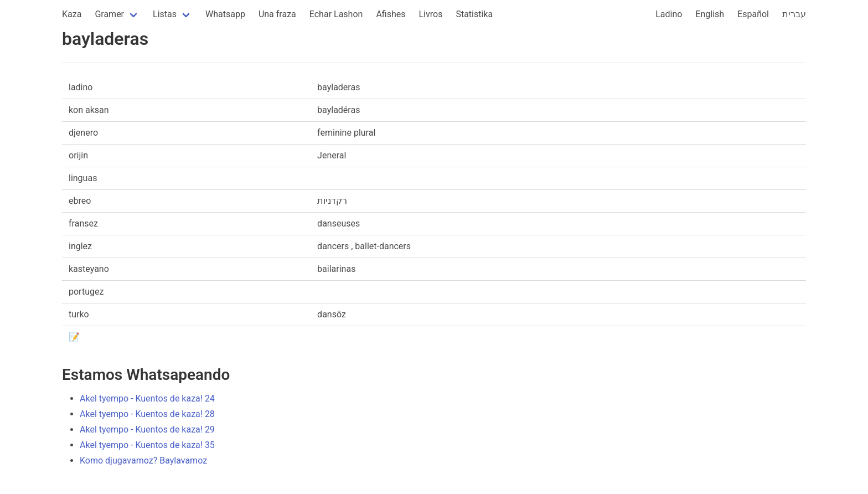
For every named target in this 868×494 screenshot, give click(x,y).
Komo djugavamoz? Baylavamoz (143, 460)
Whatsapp (225, 14)
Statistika (474, 14)
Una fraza (277, 14)
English (710, 14)
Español (753, 14)
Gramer (109, 14)
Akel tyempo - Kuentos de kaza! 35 (147, 445)
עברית (794, 14)
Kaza (72, 14)
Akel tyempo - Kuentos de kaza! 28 (147, 414)
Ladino (669, 14)
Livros (431, 14)
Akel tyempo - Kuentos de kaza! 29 (147, 429)
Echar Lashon (336, 14)
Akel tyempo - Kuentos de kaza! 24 (147, 398)
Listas (165, 14)
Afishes (391, 14)
